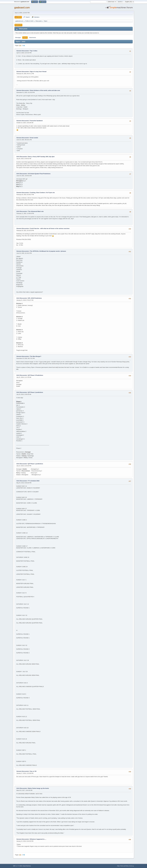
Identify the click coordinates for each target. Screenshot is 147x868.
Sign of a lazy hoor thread (38, 72)
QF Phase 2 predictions (36, 392)
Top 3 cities (34, 51)
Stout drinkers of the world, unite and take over (45, 90)
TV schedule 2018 (34, 481)
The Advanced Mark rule (36, 211)
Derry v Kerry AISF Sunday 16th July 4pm (41, 157)
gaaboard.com (22, 7)
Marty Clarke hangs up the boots (39, 788)
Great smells (34, 138)
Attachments (32, 38)
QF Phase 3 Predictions (36, 375)
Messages (18, 38)
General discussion (23, 51)
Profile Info (18, 25)
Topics (25, 38)
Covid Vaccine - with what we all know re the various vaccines (50, 228)
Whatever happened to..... (38, 839)
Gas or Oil (33, 771)
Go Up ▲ (132, 866)
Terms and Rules (124, 866)
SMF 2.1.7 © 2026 (18, 866)
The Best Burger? (36, 356)
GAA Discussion (22, 157)
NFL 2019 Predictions (35, 298)
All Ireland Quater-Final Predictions (39, 174)
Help (118, 866)
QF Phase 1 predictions (36, 464)
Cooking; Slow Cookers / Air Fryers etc (42, 193)
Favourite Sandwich (36, 121)
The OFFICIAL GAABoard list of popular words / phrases (48, 251)
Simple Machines (27, 866)
